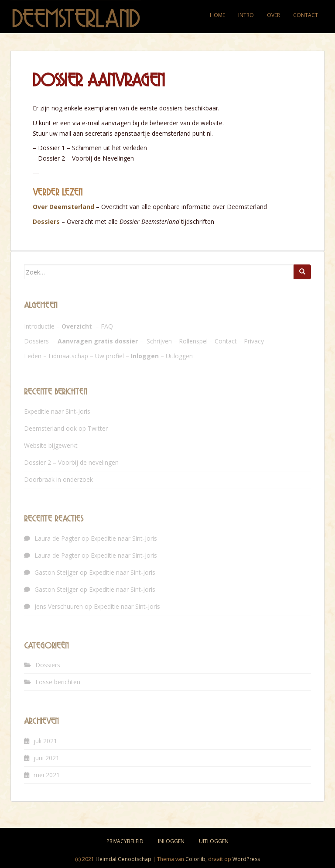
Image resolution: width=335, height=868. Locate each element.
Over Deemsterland (63, 207)
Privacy (254, 341)
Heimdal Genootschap (123, 859)
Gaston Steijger (56, 572)
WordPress (246, 859)
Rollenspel (193, 341)
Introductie (39, 326)
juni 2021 (46, 758)
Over (273, 15)
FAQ (107, 326)
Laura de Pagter (57, 538)
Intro (246, 15)
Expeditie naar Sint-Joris (57, 411)
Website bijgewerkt (51, 445)
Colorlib (195, 859)
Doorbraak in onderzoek (58, 479)
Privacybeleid (125, 841)
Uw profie (109, 356)
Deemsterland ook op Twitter (66, 428)
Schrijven (159, 341)
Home (217, 15)
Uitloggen (179, 356)
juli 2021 (45, 741)
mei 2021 (47, 775)
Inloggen (171, 841)
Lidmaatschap (68, 356)
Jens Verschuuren (59, 606)
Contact (306, 15)
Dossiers (46, 221)
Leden (33, 356)
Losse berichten (58, 682)
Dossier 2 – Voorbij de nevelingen (71, 462)
